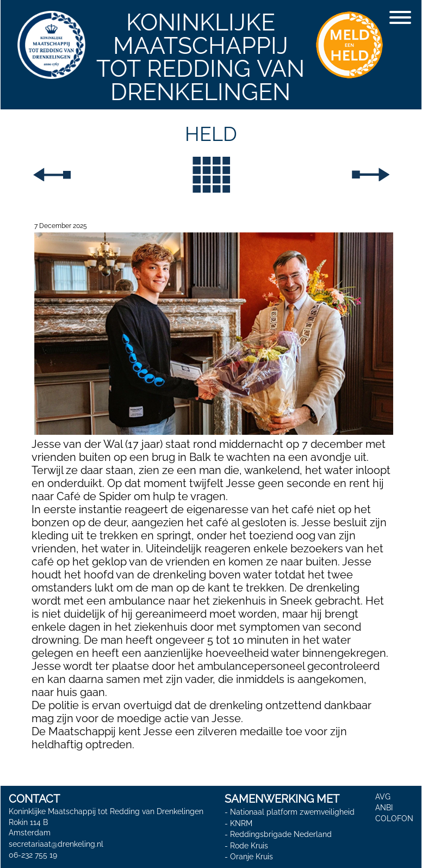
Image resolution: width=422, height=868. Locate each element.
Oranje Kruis (252, 857)
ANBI (384, 808)
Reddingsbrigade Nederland (281, 834)
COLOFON (394, 818)
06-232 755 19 (33, 855)
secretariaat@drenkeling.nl (56, 844)
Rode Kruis (249, 846)
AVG (383, 797)
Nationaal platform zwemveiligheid (292, 812)
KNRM (241, 823)
